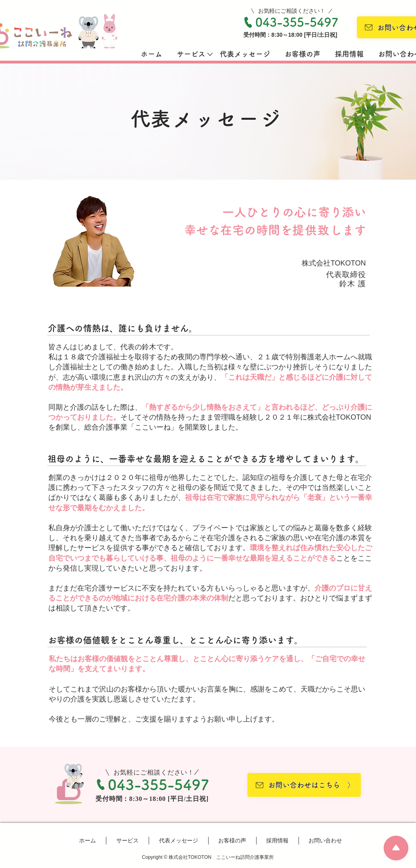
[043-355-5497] (291, 22)
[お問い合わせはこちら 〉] (304, 785)
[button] (191, 54)
